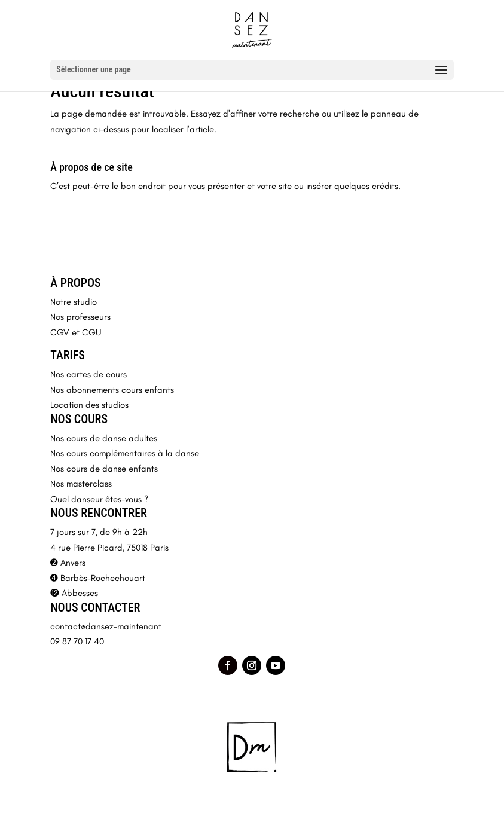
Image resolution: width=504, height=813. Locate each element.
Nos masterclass (81, 484)
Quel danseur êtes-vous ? (100, 499)
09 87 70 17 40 (77, 641)
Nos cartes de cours (88, 374)
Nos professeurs (80, 317)
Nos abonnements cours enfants (112, 390)
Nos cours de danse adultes (104, 438)
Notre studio (74, 302)
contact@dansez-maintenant (106, 626)
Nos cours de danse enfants (104, 469)
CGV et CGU (76, 332)
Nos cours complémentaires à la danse (125, 453)
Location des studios (89, 405)
